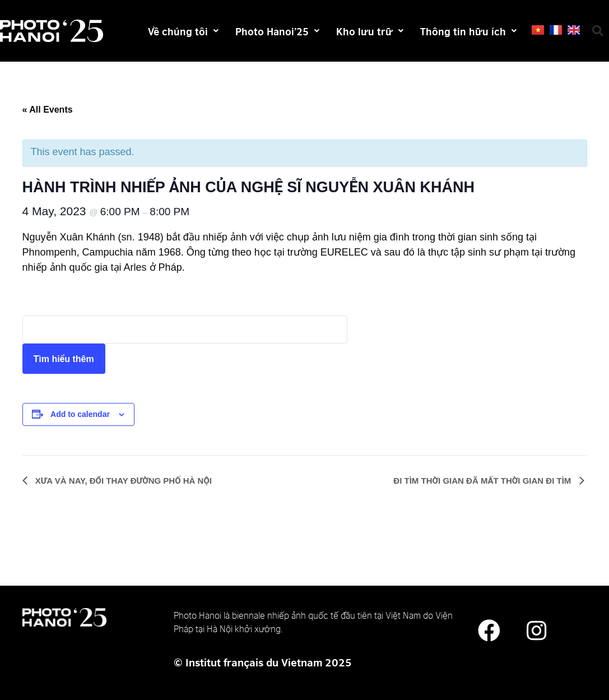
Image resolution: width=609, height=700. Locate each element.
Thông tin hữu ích (468, 31)
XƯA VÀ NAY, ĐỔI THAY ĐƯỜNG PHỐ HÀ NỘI (122, 481)
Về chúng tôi (183, 31)
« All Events (48, 110)
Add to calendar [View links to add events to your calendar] (80, 414)
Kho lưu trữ (370, 31)
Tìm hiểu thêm (64, 359)
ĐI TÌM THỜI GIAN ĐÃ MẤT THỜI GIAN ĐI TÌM (483, 481)
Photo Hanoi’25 (277, 31)
